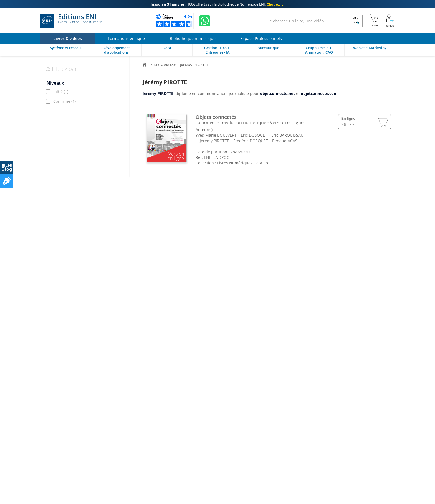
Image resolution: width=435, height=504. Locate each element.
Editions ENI (71, 21)
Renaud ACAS (285, 141)
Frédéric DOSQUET (251, 141)
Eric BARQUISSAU (287, 135)
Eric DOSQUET (254, 135)
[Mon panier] (374, 21)
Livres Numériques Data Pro (243, 163)
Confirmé (65, 101)
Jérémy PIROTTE (214, 141)
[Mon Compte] (390, 21)
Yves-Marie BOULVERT (216, 135)
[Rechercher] (356, 21)
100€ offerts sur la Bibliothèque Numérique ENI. (218, 4)
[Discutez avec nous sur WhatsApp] (205, 21)
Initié (61, 91)
